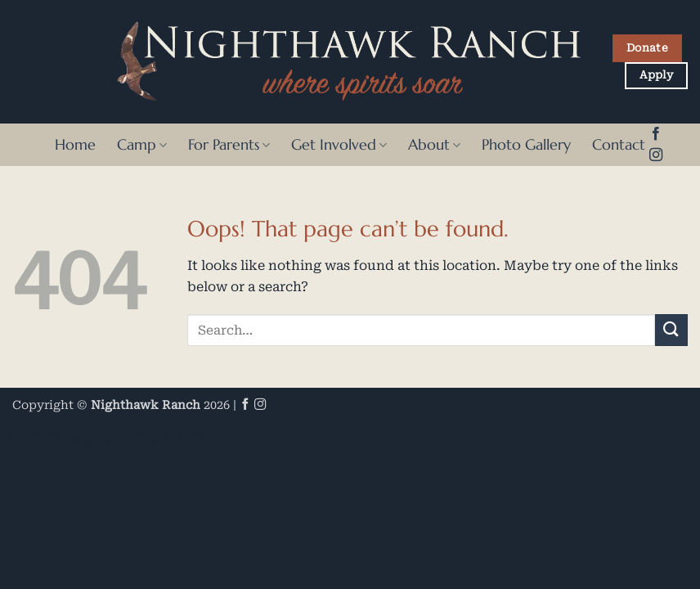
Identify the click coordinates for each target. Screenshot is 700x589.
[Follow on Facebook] (656, 134)
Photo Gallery (526, 145)
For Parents (229, 145)
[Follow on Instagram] (656, 155)
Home (75, 145)
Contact (619, 145)
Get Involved (339, 145)
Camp (142, 145)
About (434, 145)
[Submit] (671, 330)
